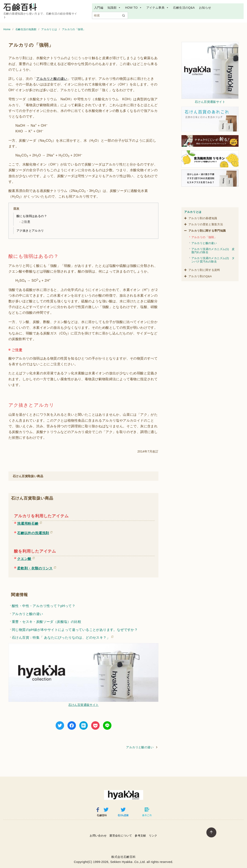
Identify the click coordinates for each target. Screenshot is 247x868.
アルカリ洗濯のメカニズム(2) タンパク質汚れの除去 (213, 260)
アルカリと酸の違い (52, 79)
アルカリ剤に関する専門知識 (207, 231)
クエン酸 (24, 558)
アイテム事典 (158, 8)
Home (7, 29)
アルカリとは (49, 29)
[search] (124, 15)
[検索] (110, 15)
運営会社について (121, 836)
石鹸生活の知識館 (26, 29)
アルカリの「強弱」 (74, 29)
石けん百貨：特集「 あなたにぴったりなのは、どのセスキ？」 (61, 637)
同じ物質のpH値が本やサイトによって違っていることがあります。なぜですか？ (75, 630)
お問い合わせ (98, 836)
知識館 (114, 8)
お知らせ (205, 8)
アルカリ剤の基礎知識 (203, 218)
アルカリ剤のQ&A (200, 276)
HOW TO (134, 8)
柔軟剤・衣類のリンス (35, 568)
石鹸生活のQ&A (184, 8)
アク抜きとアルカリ (30, 231)
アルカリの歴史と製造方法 (206, 224)
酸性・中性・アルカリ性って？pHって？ (44, 606)
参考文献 (140, 836)
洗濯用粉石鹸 (28, 523)
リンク (153, 836)
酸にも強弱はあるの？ (32, 216)
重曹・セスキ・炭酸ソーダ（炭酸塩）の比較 (47, 622)
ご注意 (26, 222)
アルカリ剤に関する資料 (204, 270)
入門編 (99, 8)
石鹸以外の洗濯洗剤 (33, 532)
